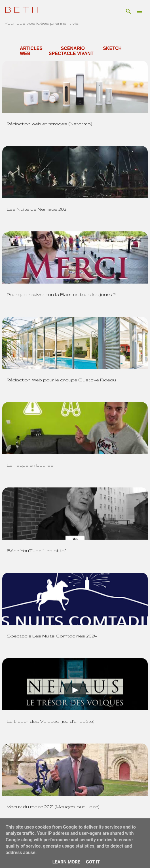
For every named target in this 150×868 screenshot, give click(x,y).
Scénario (73, 48)
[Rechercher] (128, 11)
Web (25, 53)
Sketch (112, 48)
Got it (93, 862)
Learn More (66, 862)
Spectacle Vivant (71, 53)
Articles (31, 48)
